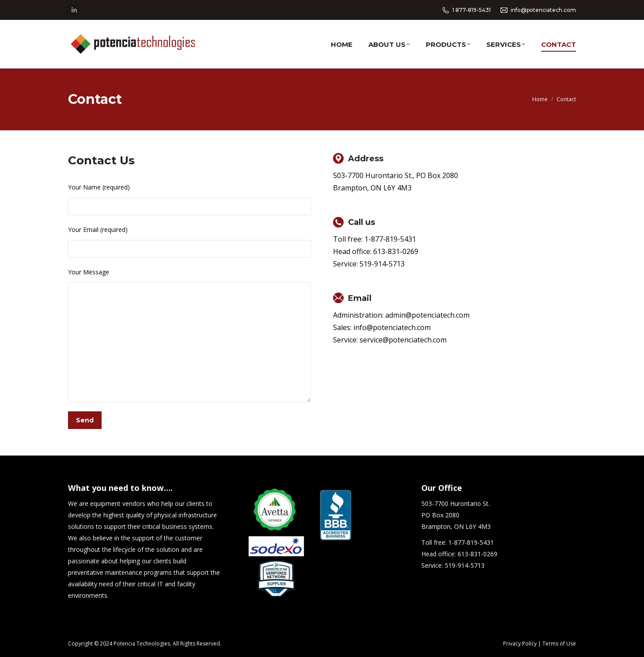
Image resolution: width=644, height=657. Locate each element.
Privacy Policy (520, 644)
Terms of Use (559, 644)
